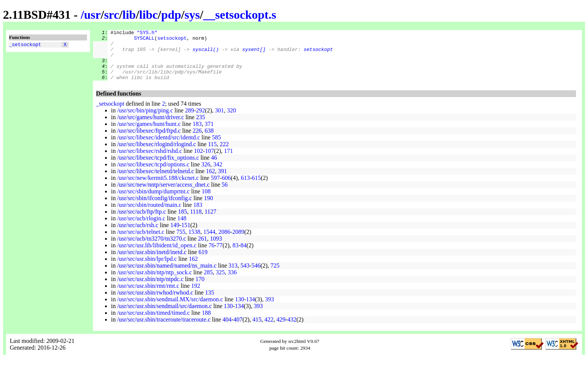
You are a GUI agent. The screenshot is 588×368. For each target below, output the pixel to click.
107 (210, 161)
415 (257, 330)
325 (220, 282)
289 (189, 120)
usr (92, 15)
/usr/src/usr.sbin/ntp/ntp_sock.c (154, 282)
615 (256, 188)
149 (175, 235)
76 (211, 255)
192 (196, 296)
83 (235, 255)
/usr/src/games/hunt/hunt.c (149, 134)
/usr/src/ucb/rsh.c (138, 235)
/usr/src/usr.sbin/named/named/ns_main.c (167, 276)
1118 (196, 222)
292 (201, 120)
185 (183, 222)
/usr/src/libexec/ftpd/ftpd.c (149, 141)
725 (275, 276)
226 (197, 141)
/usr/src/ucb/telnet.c (141, 242)
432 (292, 330)
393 (270, 309)
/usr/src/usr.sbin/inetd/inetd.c (152, 262)
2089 (238, 242)
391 (222, 181)
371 (209, 134)
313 (233, 276)
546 (256, 276)
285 (208, 282)
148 (182, 228)
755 (181, 242)
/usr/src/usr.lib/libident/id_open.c (157, 255)
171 (228, 161)
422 (269, 330)
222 (224, 154)
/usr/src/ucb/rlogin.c (141, 228)
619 (203, 262)
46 (214, 168)
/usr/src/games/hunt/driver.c (150, 127)
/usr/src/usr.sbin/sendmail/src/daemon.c (164, 316)
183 (197, 134)
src (111, 15)
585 (216, 147)
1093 (216, 249)
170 (200, 289)
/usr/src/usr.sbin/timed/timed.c (153, 323)
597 (215, 188)
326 (206, 174)
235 (201, 127)
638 (209, 141)
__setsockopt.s (240, 15)
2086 (224, 242)
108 (206, 201)
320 (231, 120)
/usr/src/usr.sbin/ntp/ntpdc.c (150, 289)
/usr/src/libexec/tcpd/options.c (153, 174)
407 (238, 330)
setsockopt (172, 40)
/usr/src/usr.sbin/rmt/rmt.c (148, 296)
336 (232, 282)
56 (225, 195)
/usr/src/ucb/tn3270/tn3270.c (151, 249)
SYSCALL (144, 40)
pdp (171, 15)
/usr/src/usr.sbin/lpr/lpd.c (147, 269)
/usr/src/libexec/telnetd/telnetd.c (155, 181)
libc (148, 15)
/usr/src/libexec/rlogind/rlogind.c (156, 154)
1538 (194, 242)
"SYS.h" (147, 33)
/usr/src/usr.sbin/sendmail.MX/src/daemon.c (170, 309)
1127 (210, 222)
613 (245, 188)
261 (202, 249)
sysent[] (254, 54)
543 (245, 276)
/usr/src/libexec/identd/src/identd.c (158, 147)
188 (206, 323)
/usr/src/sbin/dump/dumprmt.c (153, 201)
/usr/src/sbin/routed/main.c (149, 215)
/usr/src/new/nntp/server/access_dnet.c (163, 195)
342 (218, 174)
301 (219, 120)
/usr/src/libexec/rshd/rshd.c (149, 161)
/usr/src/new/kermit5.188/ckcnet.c (158, 188)
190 (208, 208)
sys (192, 15)
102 (198, 161)
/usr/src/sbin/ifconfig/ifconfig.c (154, 208)
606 (226, 188)
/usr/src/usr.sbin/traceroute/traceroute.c (164, 330)
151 (186, 235)
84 (243, 255)
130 (240, 309)
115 (212, 154)
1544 (209, 242)
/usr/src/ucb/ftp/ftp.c (141, 222)
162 (210, 181)
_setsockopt (25, 45)
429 (281, 330)
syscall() (205, 54)
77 (219, 255)
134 (250, 309)
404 (227, 330)
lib (129, 15)
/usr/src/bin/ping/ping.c (145, 120)
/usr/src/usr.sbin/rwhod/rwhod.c (155, 303)
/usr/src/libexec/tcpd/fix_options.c (158, 168)
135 (210, 303)
